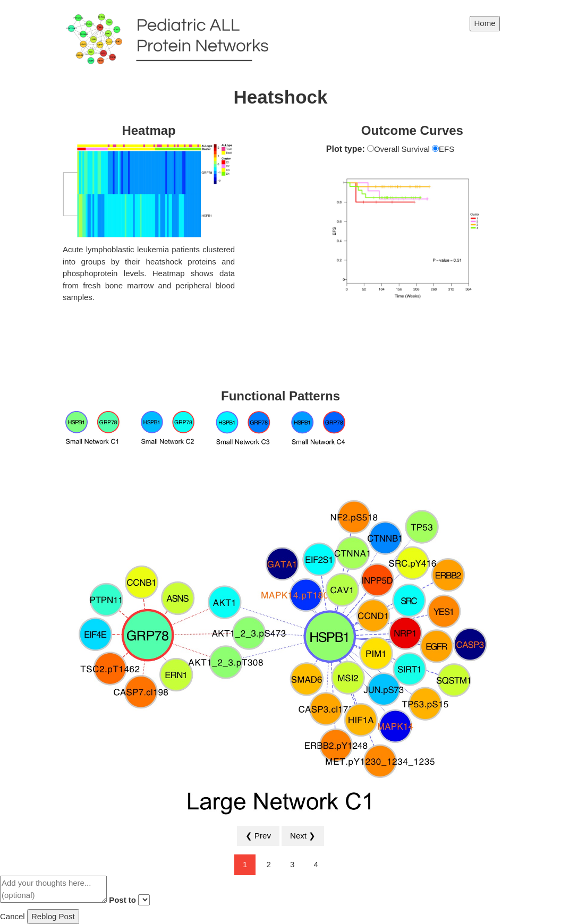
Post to (122, 900)
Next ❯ (303, 836)
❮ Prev (258, 836)
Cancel (12, 916)
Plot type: (346, 149)
